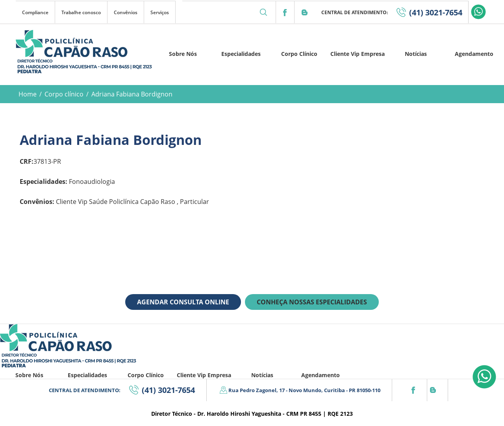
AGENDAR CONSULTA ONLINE (183, 302)
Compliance (35, 12)
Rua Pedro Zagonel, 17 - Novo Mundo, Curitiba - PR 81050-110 (304, 390)
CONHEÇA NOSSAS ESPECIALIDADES (312, 302)
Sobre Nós (183, 54)
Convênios (126, 12)
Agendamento (474, 54)
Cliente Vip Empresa (358, 54)
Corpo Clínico (299, 54)
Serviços (160, 12)
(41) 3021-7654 (436, 12)
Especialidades (241, 54)
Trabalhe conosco (81, 12)
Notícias (416, 54)
